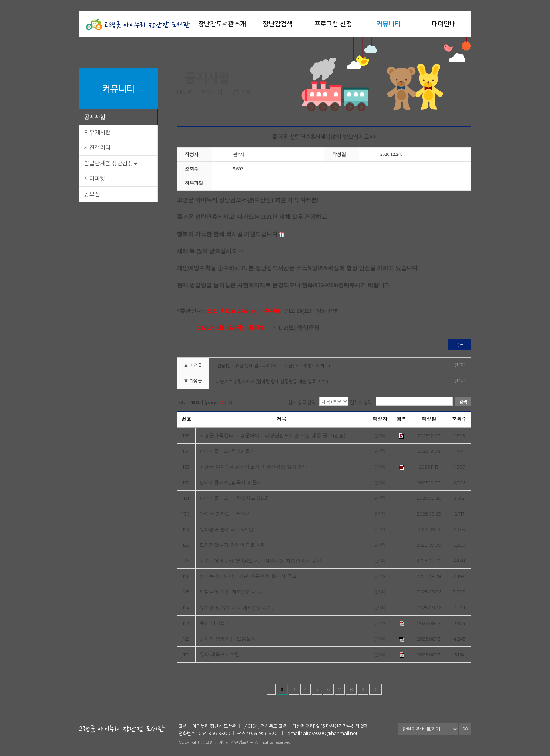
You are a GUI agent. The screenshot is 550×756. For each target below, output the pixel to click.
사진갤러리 (97, 148)
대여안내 (444, 24)
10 (375, 689)
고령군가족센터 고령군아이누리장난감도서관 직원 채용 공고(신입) (272, 436)
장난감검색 (278, 24)
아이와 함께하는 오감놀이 (228, 639)
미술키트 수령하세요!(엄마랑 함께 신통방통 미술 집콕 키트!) (272, 381)
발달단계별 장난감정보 (111, 163)
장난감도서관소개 (222, 24)
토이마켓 (95, 178)
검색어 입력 (361, 402)
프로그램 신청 (333, 24)
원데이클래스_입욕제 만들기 (231, 483)
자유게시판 (97, 132)
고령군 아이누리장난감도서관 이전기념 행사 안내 (254, 467)
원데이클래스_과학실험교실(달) (234, 499)
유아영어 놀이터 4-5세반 (226, 530)
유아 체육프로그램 (220, 655)
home (185, 92)
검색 (463, 402)
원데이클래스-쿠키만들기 (227, 452)
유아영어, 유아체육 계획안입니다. (236, 608)
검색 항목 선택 (302, 402)
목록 (460, 345)
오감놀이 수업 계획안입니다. (231, 592)
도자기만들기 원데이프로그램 (232, 545)
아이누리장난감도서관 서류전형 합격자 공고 (248, 576)
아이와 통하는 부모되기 (225, 514)
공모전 (92, 194)
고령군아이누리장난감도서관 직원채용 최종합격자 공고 (260, 561)
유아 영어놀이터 (217, 624)
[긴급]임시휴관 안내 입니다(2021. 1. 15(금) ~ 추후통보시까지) (273, 365)
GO (465, 729)
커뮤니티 (388, 24)
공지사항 (95, 117)
